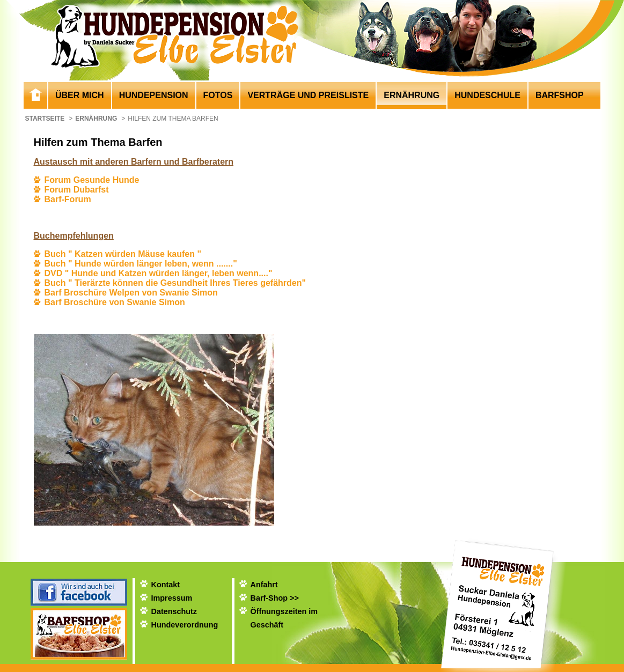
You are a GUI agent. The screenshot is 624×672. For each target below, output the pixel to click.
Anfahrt (264, 585)
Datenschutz (174, 611)
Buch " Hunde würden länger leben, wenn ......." (141, 264)
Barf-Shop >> (275, 598)
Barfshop (560, 95)
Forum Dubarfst (77, 190)
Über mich (80, 95)
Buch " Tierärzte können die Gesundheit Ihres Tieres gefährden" (175, 283)
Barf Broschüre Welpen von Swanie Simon (131, 293)
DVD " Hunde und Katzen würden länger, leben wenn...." (159, 273)
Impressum (172, 598)
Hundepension (154, 95)
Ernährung (412, 95)
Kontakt (166, 585)
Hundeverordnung (185, 625)
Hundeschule (487, 95)
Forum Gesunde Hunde (92, 180)
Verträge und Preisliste (308, 95)
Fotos (218, 95)
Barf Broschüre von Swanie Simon (115, 302)
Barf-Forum (68, 199)
